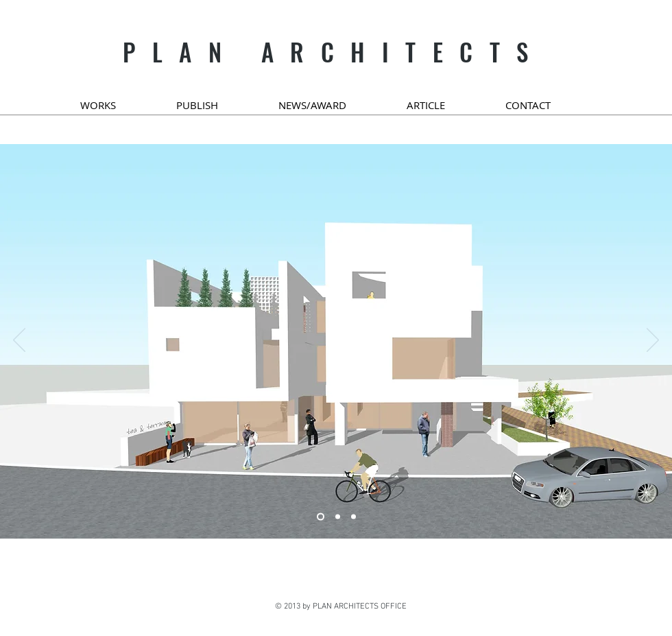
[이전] (19, 341)
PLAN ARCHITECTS (334, 51)
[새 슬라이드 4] (353, 517)
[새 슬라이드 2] (338, 517)
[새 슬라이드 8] (321, 517)
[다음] (653, 341)
